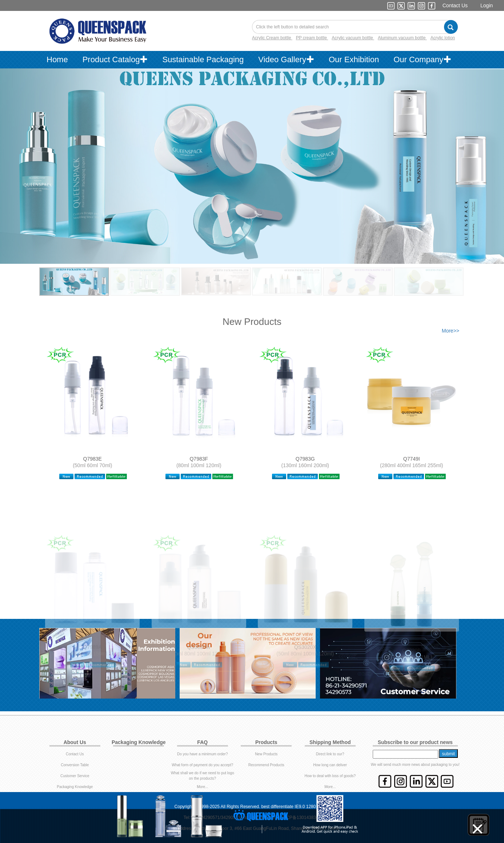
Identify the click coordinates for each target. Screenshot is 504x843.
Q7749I (412, 459)
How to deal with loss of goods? (330, 776)
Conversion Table (75, 765)
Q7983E (93, 459)
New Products (266, 754)
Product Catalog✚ (115, 59)
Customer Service (75, 776)
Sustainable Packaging (203, 59)
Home (57, 59)
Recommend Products (266, 765)
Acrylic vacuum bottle (353, 38)
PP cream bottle (312, 38)
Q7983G (305, 459)
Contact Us (455, 5)
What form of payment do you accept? (202, 765)
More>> (451, 331)
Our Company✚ (422, 59)
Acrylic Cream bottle (272, 38)
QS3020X (305, 669)
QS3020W (199, 669)
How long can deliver (330, 765)
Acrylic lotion (443, 38)
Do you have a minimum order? (203, 754)
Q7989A (93, 669)
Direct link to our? (330, 754)
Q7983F (199, 459)
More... (202, 787)
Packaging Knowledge (75, 787)
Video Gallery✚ (286, 59)
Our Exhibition (354, 59)
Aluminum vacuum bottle (402, 38)
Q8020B (411, 669)
